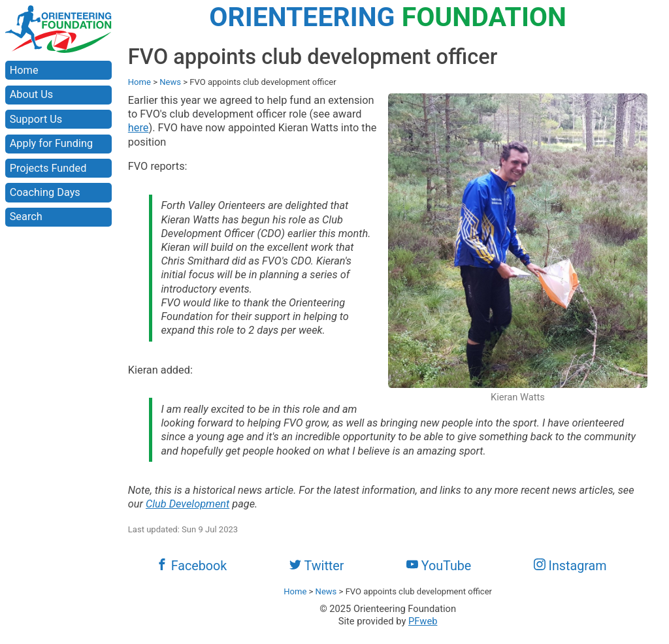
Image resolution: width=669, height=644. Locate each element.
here (139, 128)
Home (24, 70)
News (170, 82)
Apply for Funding (51, 143)
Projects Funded (48, 168)
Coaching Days (45, 192)
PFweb (423, 621)
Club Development (188, 504)
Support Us (36, 119)
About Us (31, 94)
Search (26, 217)
